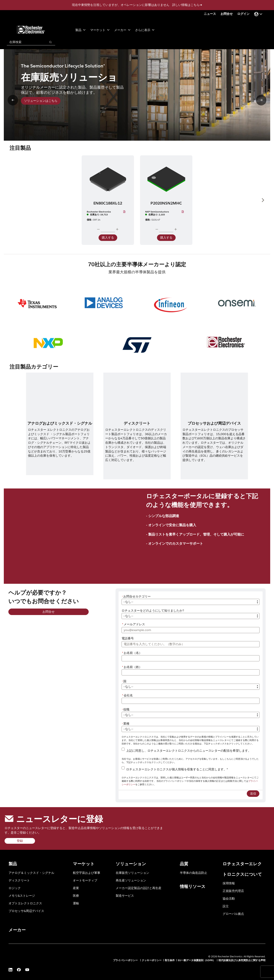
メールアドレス (133, 624)
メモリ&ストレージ (22, 895)
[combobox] (25, 42)
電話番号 (128, 638)
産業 (76, 888)
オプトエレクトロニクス (25, 903)
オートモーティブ (85, 880)
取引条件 (170, 960)
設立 (226, 906)
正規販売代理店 (233, 891)
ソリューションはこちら (41, 101)
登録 (20, 841)
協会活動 (229, 898)
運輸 (76, 903)
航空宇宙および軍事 (87, 873)
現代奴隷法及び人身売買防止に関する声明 (242, 960)
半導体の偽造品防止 (194, 873)
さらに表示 (145, 30)
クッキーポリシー (152, 960)
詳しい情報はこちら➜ (187, 5)
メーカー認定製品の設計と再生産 (139, 888)
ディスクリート (19, 880)
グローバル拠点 (233, 914)
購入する (108, 238)
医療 (76, 895)
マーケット (100, 30)
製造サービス (125, 895)
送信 (253, 794)
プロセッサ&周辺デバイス (26, 911)
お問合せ (227, 14)
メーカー (122, 30)
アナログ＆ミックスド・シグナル (31, 873)
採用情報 (229, 883)
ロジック (15, 888)
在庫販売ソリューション (132, 873)
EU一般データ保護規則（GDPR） (197, 960)
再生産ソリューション (131, 880)
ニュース (210, 14)
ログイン (243, 14)
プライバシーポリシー (126, 960)
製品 (80, 30)
